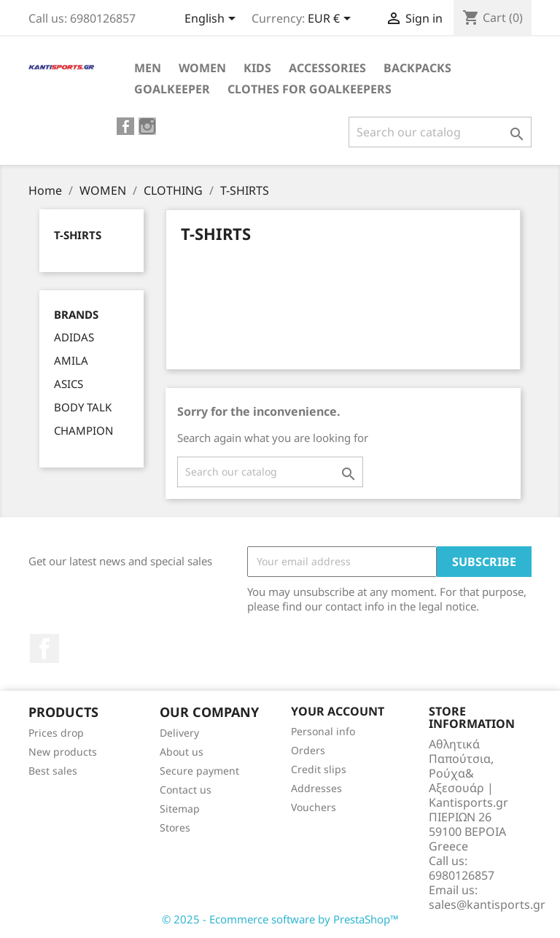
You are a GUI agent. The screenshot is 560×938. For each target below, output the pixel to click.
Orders (308, 750)
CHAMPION (83, 430)
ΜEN (148, 68)
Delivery (179, 733)
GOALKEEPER (172, 89)
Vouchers (314, 807)
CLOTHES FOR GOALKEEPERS (310, 89)
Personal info (323, 731)
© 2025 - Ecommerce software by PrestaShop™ (280, 919)
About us (182, 752)
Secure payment (199, 771)
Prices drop (56, 733)
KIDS (257, 68)
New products (63, 752)
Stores (175, 827)
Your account (338, 711)
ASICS (69, 384)
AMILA (71, 360)
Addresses (316, 788)
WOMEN (202, 68)
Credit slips (319, 769)
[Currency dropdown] (332, 20)
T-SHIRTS (78, 235)
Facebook (44, 648)
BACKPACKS (417, 68)
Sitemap (180, 809)
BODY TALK (83, 407)
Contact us (186, 790)
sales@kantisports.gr (487, 904)
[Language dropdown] (213, 20)
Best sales (53, 771)
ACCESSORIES (327, 68)
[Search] (440, 132)
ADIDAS (74, 337)
